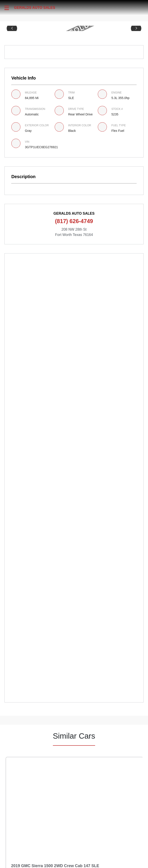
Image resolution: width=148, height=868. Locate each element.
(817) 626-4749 (74, 221)
